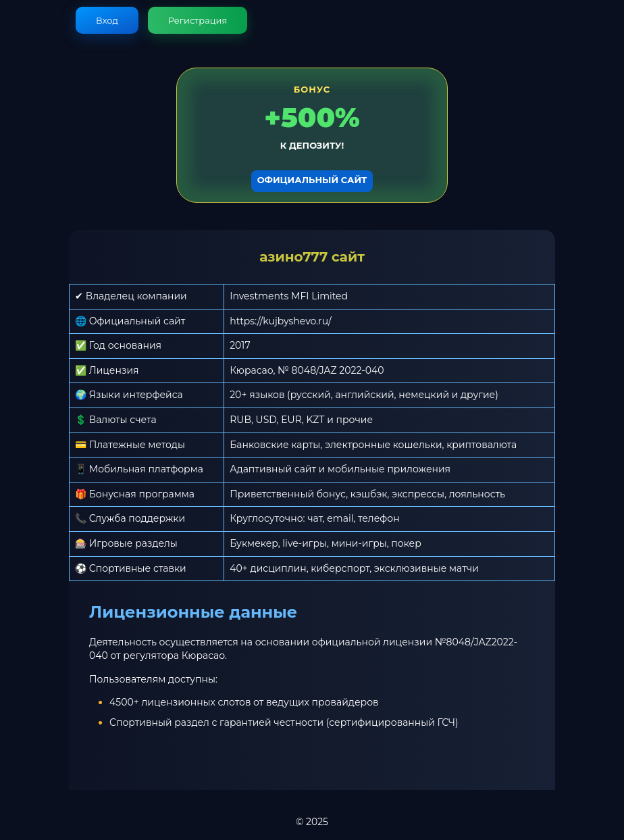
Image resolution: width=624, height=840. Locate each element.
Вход (107, 20)
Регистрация (198, 20)
